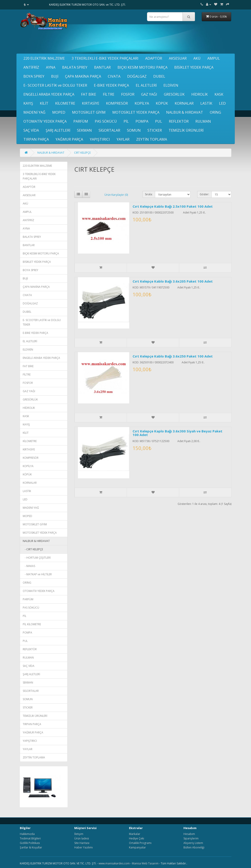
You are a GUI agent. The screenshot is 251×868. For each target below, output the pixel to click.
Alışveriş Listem (193, 843)
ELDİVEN (171, 85)
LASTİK (206, 103)
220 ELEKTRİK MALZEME (44, 58)
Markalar (135, 834)
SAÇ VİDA (31, 130)
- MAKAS (29, 566)
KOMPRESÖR (117, 103)
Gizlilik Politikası (30, 843)
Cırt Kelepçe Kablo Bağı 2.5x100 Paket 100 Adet (173, 206)
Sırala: (149, 194)
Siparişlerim (191, 838)
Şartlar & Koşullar (31, 847)
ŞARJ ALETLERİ (58, 130)
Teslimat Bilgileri (30, 838)
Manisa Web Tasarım (145, 863)
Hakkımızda (27, 834)
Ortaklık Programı (140, 843)
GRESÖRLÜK (174, 94)
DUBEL (159, 76)
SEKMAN (84, 130)
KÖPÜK (162, 103)
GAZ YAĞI (149, 94)
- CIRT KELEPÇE (33, 549)
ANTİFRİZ (31, 67)
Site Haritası (82, 843)
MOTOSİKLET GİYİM (89, 112)
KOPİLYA (142, 103)
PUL (159, 121)
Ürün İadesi (82, 838)
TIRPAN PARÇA (36, 139)
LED (222, 103)
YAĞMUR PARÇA (69, 139)
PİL (126, 121)
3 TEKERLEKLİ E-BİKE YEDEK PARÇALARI (105, 58)
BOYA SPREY (34, 76)
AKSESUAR (178, 58)
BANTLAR (102, 67)
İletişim (79, 834)
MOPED (59, 112)
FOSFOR (128, 94)
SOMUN (134, 130)
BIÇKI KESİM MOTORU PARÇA (142, 67)
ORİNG (215, 112)
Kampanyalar (137, 847)
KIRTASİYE (91, 103)
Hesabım (189, 834)
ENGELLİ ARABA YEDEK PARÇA (49, 94)
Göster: (204, 194)
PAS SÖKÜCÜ (106, 121)
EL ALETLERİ (146, 85)
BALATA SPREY (75, 67)
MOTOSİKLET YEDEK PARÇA (136, 112)
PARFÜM (81, 121)
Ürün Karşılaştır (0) (116, 195)
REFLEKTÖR (179, 121)
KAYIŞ (28, 103)
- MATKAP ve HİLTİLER (37, 574)
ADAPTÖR (154, 58)
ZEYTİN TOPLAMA (152, 139)
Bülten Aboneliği (194, 847)
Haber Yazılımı (84, 847)
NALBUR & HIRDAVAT (185, 112)
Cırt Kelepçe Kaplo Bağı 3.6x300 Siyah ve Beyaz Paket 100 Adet (178, 433)
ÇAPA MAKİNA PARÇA (83, 76)
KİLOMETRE (65, 103)
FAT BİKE (89, 94)
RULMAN (203, 121)
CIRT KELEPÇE (82, 153)
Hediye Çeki (137, 838)
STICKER (155, 130)
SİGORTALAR (109, 130)
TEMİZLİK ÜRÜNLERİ (186, 130)
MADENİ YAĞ (34, 112)
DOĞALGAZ (137, 76)
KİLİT (44, 103)
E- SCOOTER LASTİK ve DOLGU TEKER (55, 85)
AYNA (51, 67)
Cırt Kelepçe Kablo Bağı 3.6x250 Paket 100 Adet (173, 356)
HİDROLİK (200, 94)
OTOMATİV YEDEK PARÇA (45, 121)
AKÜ (197, 58)
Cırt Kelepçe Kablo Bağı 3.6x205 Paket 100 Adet (173, 281)
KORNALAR (184, 103)
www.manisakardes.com (114, 863)
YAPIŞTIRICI (100, 139)
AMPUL (214, 58)
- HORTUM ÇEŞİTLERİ (37, 558)
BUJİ (55, 76)
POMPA (142, 121)
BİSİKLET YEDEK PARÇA (194, 67)
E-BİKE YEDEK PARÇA (111, 85)
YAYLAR (123, 139)
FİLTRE (109, 94)
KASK (219, 94)
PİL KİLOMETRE (32, 624)
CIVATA (114, 76)
